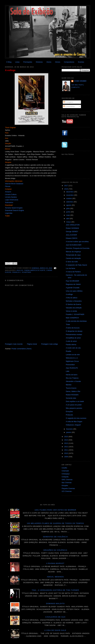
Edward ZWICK (72, 238)
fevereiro (70, 429)
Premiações (28, 62)
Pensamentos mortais (74, 334)
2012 (66, 447)
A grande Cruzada (73, 288)
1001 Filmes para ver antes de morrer (55, 510)
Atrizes (58, 62)
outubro (69, 198)
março (69, 222)
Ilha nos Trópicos (72, 378)
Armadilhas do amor (73, 338)
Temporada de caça (73, 255)
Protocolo (69, 415)
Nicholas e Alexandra (74, 301)
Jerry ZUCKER (71, 235)
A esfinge (10, 70)
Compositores (69, 62)
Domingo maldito (55, 604)
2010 (66, 453)
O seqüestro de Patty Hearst (76, 265)
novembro (70, 195)
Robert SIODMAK (72, 228)
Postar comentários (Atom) (22, 349)
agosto (69, 205)
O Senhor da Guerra (73, 304)
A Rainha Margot (55, 563)
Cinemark (65, 471)
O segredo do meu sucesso (76, 418)
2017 (66, 186)
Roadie (68, 351)
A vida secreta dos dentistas (76, 321)
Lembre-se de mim (73, 355)
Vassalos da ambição (74, 308)
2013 (66, 443)
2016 (66, 189)
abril (68, 219)
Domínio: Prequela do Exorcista (78, 248)
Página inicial (32, 344)
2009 (66, 457)
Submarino (9, 202)
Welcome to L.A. (72, 358)
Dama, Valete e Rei (73, 391)
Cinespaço (66, 474)
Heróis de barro (72, 375)
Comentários (69, 106)
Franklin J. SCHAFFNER (75, 314)
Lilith (68, 371)
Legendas (9, 213)
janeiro (69, 432)
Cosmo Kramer (80, 81)
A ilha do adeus (72, 298)
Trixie (68, 324)
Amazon (8, 192)
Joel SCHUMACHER (74, 245)
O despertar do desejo (74, 331)
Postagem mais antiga (49, 344)
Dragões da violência (55, 550)
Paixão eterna (71, 345)
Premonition (70, 365)
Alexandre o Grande (73, 381)
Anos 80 (20, 270)
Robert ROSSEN (72, 395)
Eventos (81, 62)
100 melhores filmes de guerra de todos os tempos (55, 523)
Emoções (69, 411)
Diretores (39, 62)
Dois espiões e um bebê (75, 401)
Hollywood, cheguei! (73, 425)
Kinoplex (65, 485)
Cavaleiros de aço (55, 617)
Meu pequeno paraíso (74, 408)
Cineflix (64, 468)
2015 (66, 437)
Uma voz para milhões (74, 291)
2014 (66, 440)
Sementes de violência (55, 537)
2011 (66, 450)
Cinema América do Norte (35, 270)
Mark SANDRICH (72, 318)
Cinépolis (65, 477)
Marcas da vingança (73, 252)
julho (68, 208)
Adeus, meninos (55, 577)
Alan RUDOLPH (72, 368)
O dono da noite (72, 262)
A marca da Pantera (73, 272)
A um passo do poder (74, 405)
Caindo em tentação (73, 258)
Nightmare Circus (72, 361)
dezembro (70, 192)
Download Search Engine (14, 210)
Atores (49, 62)
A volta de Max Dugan (74, 422)
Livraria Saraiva (11, 197)
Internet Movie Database (14, 184)
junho (69, 212)
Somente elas (71, 398)
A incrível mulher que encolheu (77, 242)
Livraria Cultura (11, 194)
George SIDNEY (72, 232)
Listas (17, 62)
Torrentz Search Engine (14, 208)
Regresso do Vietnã (73, 284)
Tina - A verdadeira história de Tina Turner (55, 590)
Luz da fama (70, 268)
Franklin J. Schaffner (22, 272)
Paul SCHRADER (72, 281)
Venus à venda (71, 311)
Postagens (68, 102)
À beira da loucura (73, 328)
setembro (70, 202)
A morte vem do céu (73, 348)
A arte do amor (71, 341)
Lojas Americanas (12, 200)
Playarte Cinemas (68, 488)
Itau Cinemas (67, 483)
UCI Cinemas (67, 491)
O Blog (9, 62)
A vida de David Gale (55, 630)
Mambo (69, 385)
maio (68, 215)
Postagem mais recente (14, 344)
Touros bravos (71, 388)
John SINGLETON (73, 225)
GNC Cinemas (67, 480)
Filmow (8, 186)
